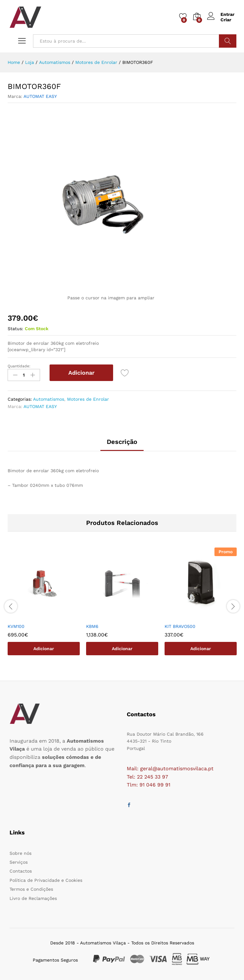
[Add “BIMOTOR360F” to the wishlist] (125, 373)
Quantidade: (19, 366)
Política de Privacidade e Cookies (46, 880)
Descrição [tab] (122, 442)
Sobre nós (20, 853)
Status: (15, 329)
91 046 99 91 (155, 785)
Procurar (228, 41)
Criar (226, 20)
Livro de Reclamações (33, 898)
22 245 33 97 (152, 777)
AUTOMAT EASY (40, 96)
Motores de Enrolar (88, 399)
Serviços (19, 862)
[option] (44, 606)
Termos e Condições (31, 889)
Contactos (21, 871)
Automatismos (49, 399)
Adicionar (81, 373)
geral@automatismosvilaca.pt (177, 769)
